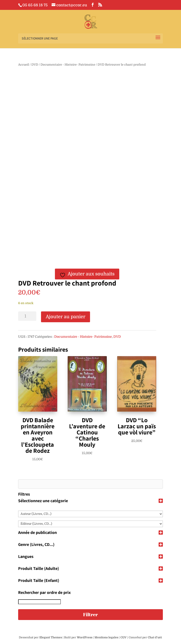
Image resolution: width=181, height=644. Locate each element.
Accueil (24, 65)
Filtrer (90, 614)
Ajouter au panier (66, 317)
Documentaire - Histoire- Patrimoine (68, 65)
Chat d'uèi (155, 637)
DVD (35, 65)
